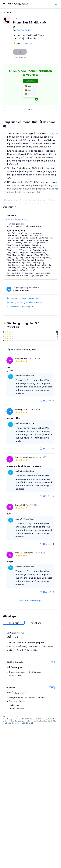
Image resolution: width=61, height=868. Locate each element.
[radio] (14, 623)
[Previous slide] (5, 109)
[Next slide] (56, 109)
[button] (28, 230)
